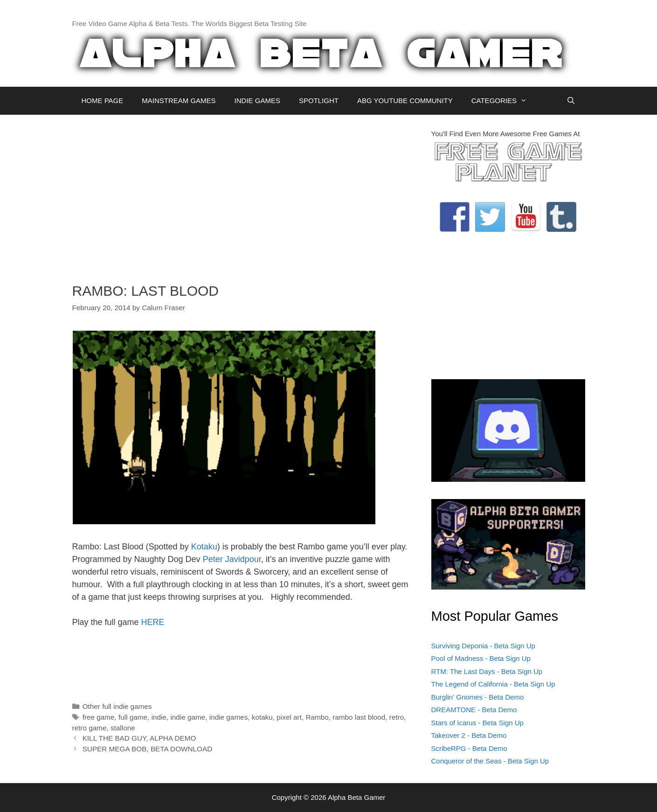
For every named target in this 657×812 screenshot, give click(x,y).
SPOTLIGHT (319, 101)
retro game (90, 728)
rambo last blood (359, 717)
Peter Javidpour (232, 559)
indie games (228, 717)
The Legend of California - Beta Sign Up (493, 684)
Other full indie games (117, 706)
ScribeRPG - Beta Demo (469, 748)
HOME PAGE (103, 101)
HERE (153, 622)
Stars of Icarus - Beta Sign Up (477, 723)
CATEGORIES (504, 101)
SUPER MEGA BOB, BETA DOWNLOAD (148, 749)
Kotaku (204, 547)
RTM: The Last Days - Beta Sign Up (487, 671)
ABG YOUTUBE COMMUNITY (405, 101)
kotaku (262, 717)
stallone (123, 728)
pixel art (289, 717)
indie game (188, 717)
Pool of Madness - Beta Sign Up (481, 658)
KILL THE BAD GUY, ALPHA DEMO (139, 738)
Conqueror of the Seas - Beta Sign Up (490, 761)
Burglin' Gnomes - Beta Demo (478, 697)
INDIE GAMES (257, 101)
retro (397, 717)
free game (99, 717)
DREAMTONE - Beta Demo (474, 710)
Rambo (317, 717)
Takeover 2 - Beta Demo (469, 735)
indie (159, 717)
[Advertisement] (245, 194)
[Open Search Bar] (571, 101)
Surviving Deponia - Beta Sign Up (483, 646)
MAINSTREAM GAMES (179, 101)
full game (133, 717)
